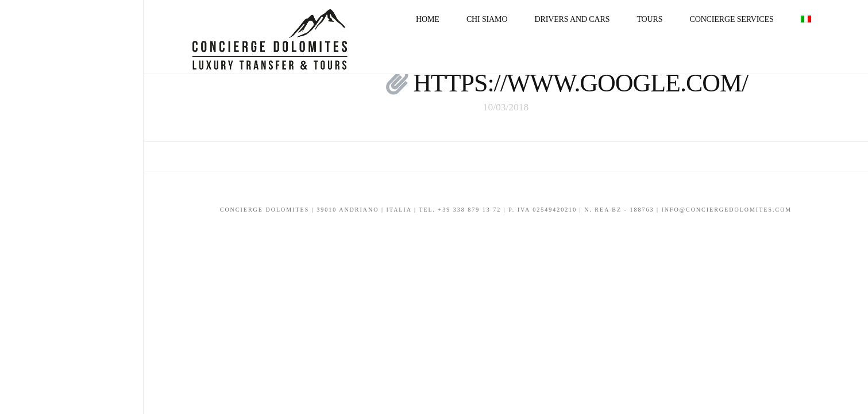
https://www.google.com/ (580, 83)
